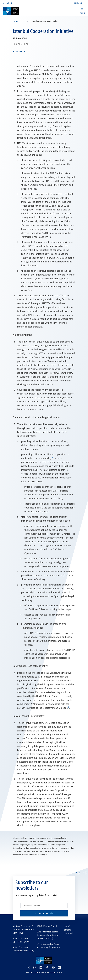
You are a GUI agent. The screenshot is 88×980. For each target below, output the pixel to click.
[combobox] (80, 3)
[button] (80, 3)
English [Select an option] (18, 52)
